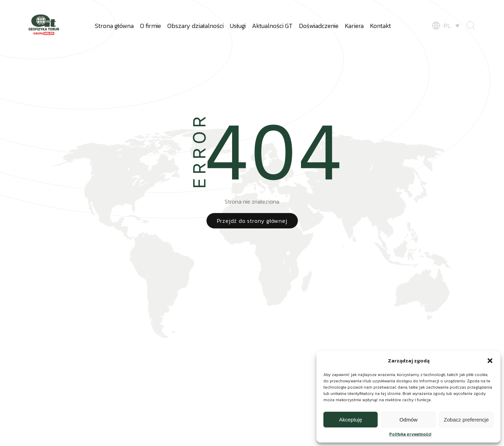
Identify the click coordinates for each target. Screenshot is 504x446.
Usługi (238, 26)
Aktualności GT (272, 26)
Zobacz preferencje (466, 420)
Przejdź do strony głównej (252, 221)
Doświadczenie (319, 26)
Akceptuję (351, 420)
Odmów (408, 420)
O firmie (150, 26)
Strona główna (114, 26)
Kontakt (380, 26)
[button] (490, 361)
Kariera (354, 26)
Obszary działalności (195, 26)
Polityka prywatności (410, 434)
